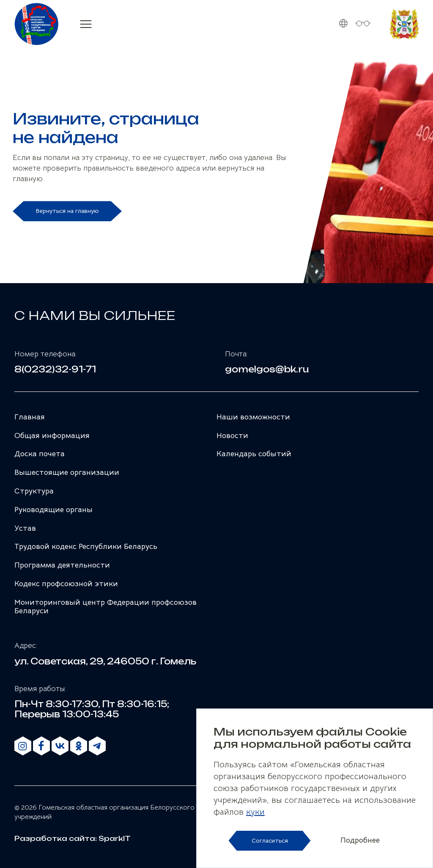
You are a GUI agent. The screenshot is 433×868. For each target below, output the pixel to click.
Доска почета (40, 454)
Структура (34, 491)
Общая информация (52, 435)
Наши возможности (253, 417)
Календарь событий (254, 454)
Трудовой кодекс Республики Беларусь (86, 546)
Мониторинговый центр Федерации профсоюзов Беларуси (106, 606)
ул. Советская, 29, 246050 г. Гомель (105, 661)
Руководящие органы (53, 510)
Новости (232, 435)
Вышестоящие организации (67, 472)
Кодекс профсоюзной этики (66, 584)
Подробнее (360, 840)
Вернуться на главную (67, 211)
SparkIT (115, 838)
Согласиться (270, 840)
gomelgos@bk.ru (267, 369)
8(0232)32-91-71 (55, 369)
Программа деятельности (62, 565)
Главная (30, 417)
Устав (25, 528)
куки (255, 812)
